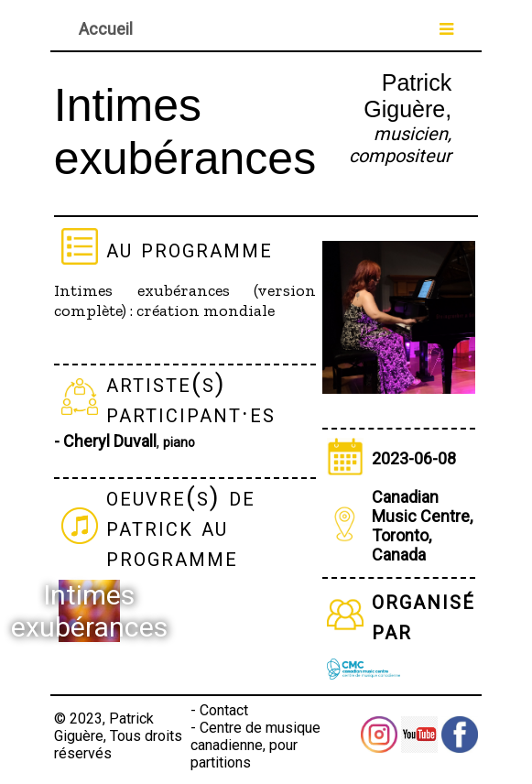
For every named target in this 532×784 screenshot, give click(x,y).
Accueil (106, 29)
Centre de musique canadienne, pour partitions (255, 745)
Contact (224, 710)
